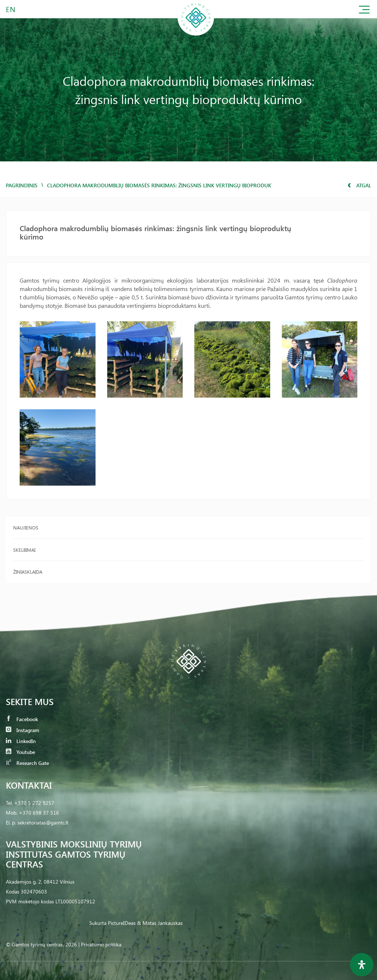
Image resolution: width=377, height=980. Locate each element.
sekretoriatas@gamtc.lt (43, 822)
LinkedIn (21, 741)
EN (11, 9)
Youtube (20, 752)
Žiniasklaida (28, 572)
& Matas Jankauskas (160, 923)
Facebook (22, 719)
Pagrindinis (22, 185)
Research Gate (27, 763)
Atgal (359, 185)
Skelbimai (24, 550)
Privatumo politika (101, 944)
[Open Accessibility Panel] (362, 965)
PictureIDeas (122, 923)
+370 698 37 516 (39, 813)
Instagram (22, 730)
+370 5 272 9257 (34, 803)
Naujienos (26, 527)
